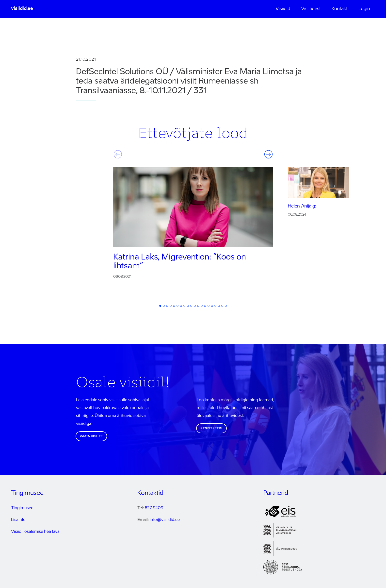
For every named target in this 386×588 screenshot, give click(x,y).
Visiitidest (311, 9)
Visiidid (283, 9)
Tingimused (22, 508)
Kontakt (340, 9)
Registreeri (211, 429)
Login (364, 9)
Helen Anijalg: (302, 206)
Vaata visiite (91, 436)
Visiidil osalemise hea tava (35, 532)
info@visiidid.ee (165, 520)
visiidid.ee (22, 9)
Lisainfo (18, 520)
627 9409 (154, 508)
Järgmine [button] (268, 154)
